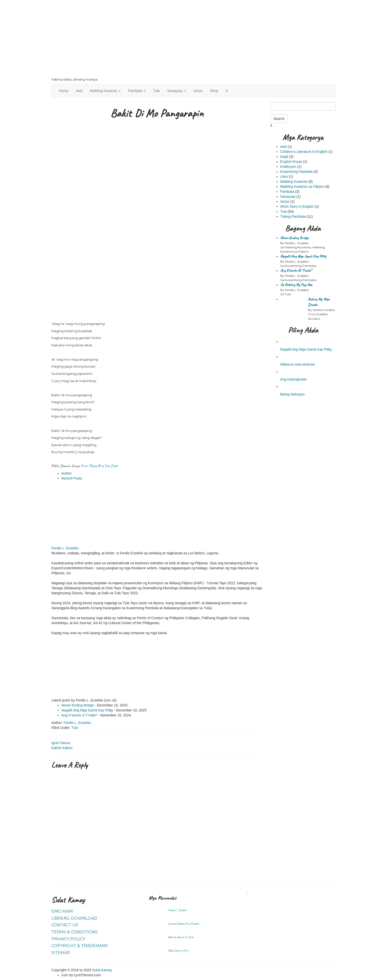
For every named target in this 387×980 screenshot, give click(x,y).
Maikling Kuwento (105, 91)
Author (66, 473)
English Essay (291, 162)
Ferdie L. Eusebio (65, 548)
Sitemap (61, 953)
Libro (284, 177)
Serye (198, 91)
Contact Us (65, 925)
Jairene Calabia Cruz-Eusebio (184, 924)
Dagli (284, 157)
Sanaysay (177, 91)
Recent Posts (72, 478)
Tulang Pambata (293, 216)
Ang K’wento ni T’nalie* (79, 715)
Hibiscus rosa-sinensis (298, 364)
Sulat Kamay (102, 970)
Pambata (137, 91)
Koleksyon (288, 167)
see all (110, 700)
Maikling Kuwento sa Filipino (302, 187)
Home (64, 91)
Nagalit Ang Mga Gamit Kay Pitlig (87, 710)
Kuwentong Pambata (296, 172)
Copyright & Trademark (80, 946)
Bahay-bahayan (292, 394)
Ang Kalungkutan (294, 379)
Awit (79, 91)
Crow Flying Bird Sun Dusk (99, 466)
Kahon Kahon (62, 748)
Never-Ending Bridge (78, 705)
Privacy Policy (68, 939)
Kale (65, 975)
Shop (214, 91)
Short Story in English (297, 206)
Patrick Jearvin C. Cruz (181, 937)
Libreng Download (74, 918)
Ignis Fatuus (61, 743)
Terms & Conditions (75, 932)
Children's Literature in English (304, 152)
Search (279, 119)
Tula (156, 91)
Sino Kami (62, 911)
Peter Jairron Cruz (178, 951)
